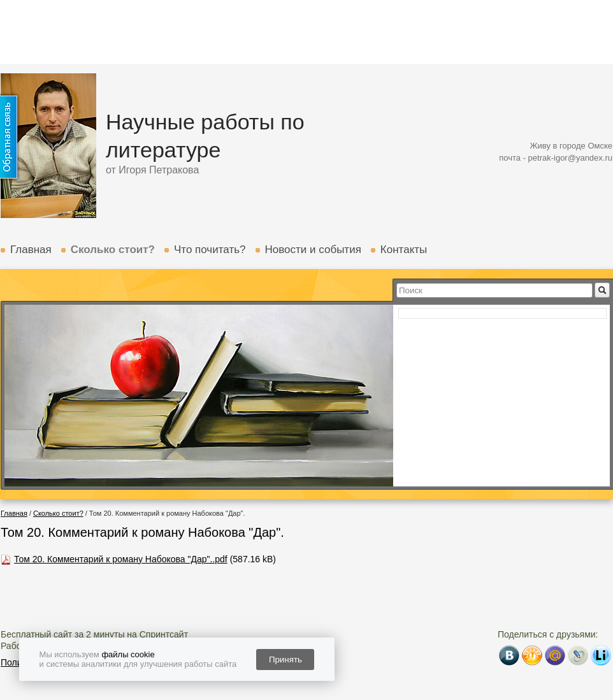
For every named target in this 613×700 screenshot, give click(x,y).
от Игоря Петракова (152, 170)
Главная (31, 250)
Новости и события (313, 250)
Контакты (404, 250)
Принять (285, 660)
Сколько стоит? (113, 250)
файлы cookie (128, 654)
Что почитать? (210, 250)
